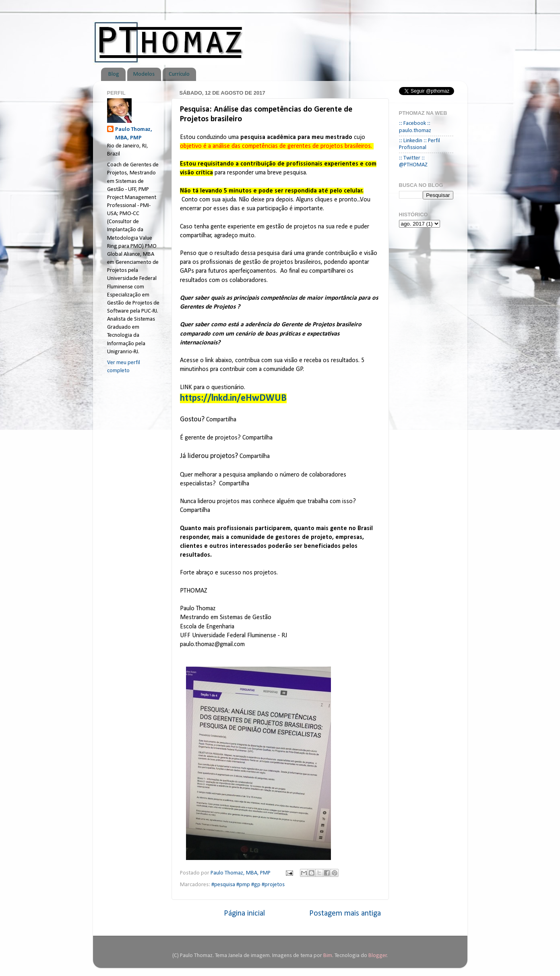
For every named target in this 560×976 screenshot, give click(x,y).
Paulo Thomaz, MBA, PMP (134, 134)
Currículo (179, 74)
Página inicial (244, 914)
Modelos (144, 74)
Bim (328, 956)
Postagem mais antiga (345, 914)
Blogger (378, 956)
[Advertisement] (139, 508)
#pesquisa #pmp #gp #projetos (248, 885)
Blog (114, 74)
